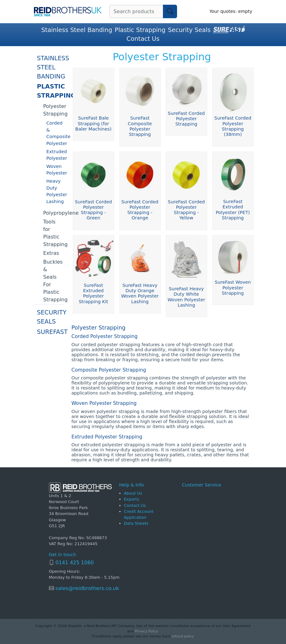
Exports (132, 499)
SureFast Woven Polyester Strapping (233, 288)
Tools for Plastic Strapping (54, 233)
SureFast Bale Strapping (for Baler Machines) (93, 123)
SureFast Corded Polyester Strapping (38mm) (233, 126)
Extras (51, 253)
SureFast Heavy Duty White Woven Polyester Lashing (186, 297)
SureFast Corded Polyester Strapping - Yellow (186, 210)
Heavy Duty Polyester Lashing (55, 191)
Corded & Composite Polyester (55, 133)
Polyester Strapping (54, 110)
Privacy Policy (146, 631)
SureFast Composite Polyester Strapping (140, 126)
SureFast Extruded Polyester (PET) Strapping (233, 210)
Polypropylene (54, 213)
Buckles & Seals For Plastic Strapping (54, 281)
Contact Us (143, 39)
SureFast (51, 332)
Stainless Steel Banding (77, 30)
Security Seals (189, 30)
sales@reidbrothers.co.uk (87, 588)
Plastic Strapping (140, 30)
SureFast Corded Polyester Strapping (186, 119)
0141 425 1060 (75, 563)
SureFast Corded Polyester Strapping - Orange (140, 210)
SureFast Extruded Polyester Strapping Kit (94, 293)
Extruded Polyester (55, 155)
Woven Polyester (55, 170)
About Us (133, 493)
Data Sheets (136, 523)
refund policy (183, 636)
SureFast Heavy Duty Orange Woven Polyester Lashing (140, 293)
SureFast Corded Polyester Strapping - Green (94, 210)
